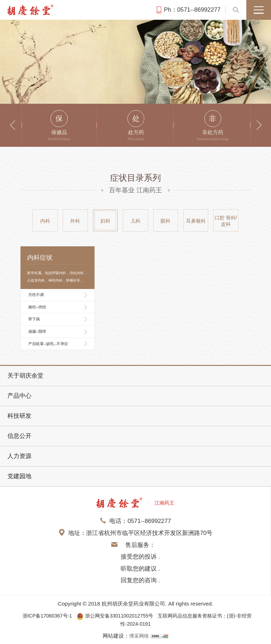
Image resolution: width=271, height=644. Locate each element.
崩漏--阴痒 (37, 331)
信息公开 (19, 436)
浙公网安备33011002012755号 (114, 616)
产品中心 (19, 396)
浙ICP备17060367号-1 (41, 616)
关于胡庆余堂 (25, 376)
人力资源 (19, 456)
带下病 (34, 319)
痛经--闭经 (37, 307)
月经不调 (36, 295)
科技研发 (19, 416)
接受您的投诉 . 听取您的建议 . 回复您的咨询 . (140, 568)
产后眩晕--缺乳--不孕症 (48, 344)
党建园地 (19, 476)
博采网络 (139, 635)
